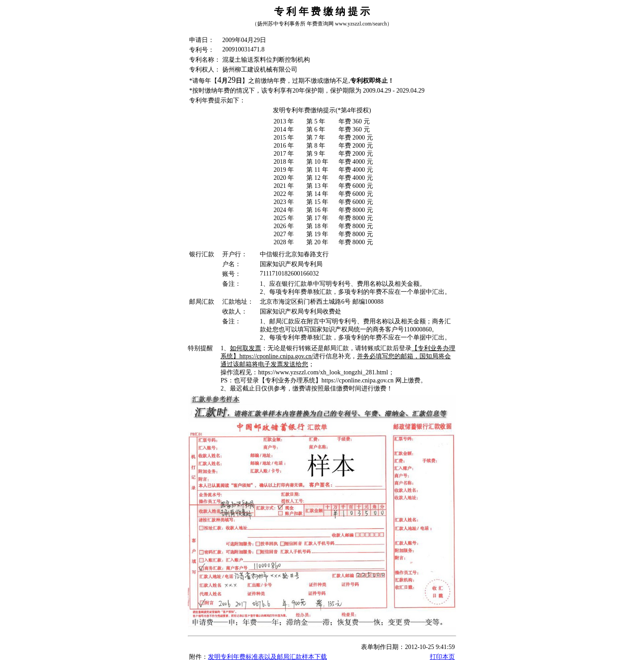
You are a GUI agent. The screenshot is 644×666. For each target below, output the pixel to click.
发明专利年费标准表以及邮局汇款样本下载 (267, 657)
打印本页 (442, 657)
